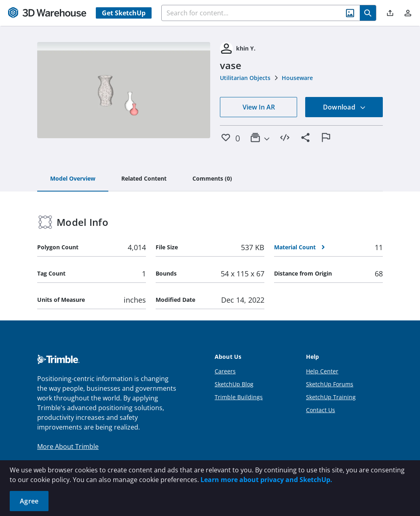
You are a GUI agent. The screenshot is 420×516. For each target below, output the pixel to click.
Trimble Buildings (239, 397)
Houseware (297, 78)
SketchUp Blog (234, 384)
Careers (225, 371)
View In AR (259, 107)
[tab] (73, 179)
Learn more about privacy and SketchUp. (266, 480)
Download (344, 107)
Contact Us (321, 410)
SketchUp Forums (330, 384)
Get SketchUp (124, 13)
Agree (29, 501)
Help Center (322, 371)
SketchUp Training (331, 397)
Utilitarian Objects (245, 78)
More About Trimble (68, 446)
